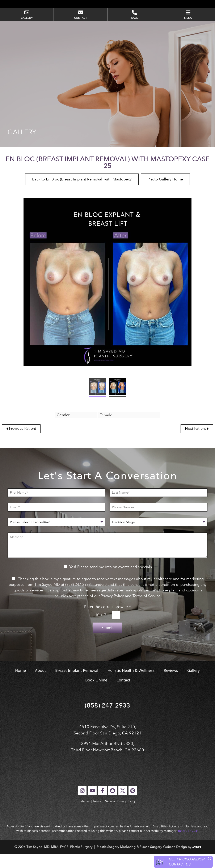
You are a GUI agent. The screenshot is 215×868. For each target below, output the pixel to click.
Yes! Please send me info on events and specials (111, 581)
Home (20, 685)
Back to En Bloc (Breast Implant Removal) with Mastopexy (82, 194)
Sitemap (85, 816)
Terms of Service (104, 816)
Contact (123, 694)
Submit (107, 642)
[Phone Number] (159, 522)
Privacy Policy (126, 816)
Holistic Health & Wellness (131, 685)
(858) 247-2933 (107, 720)
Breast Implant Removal (77, 685)
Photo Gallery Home (165, 194)
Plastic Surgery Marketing (116, 861)
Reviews (171, 685)
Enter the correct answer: (107, 622)
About (41, 685)
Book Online (96, 694)
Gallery (193, 685)
